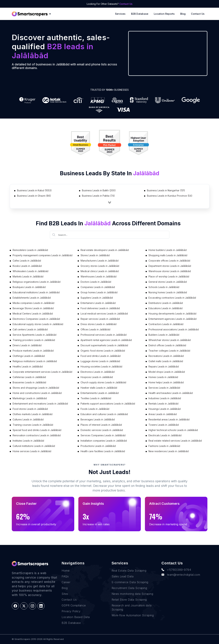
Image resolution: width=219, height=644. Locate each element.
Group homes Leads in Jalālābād (99, 292)
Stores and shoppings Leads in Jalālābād (36, 388)
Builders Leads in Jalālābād (164, 335)
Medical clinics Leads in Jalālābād (100, 271)
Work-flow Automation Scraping (133, 615)
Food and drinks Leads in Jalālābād (101, 356)
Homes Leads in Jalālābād (163, 377)
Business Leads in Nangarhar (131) (166, 190)
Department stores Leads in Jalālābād (170, 266)
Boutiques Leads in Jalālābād (29, 287)
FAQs (65, 576)
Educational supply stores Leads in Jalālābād (38, 324)
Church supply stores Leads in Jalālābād (103, 382)
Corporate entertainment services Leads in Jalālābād (42, 372)
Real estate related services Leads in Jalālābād (175, 441)
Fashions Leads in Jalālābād (164, 446)
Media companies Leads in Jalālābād (33, 303)
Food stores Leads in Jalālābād (30, 409)
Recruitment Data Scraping (129, 588)
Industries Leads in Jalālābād (165, 398)
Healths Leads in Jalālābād (28, 366)
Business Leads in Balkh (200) (99, 190)
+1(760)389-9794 (176, 570)
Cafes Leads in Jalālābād (27, 261)
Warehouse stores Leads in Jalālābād (170, 271)
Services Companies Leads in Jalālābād (103, 435)
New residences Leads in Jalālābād (169, 451)
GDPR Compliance (74, 605)
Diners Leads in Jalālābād (27, 345)
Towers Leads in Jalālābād (164, 425)
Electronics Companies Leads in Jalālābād (36, 319)
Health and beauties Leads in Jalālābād (171, 393)
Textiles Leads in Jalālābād (96, 398)
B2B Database (140, 14)
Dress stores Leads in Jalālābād (98, 324)
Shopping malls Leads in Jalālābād (168, 255)
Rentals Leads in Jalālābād (163, 404)
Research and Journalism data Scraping (132, 607)
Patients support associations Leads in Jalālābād (108, 404)
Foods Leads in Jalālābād (95, 409)
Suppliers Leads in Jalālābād (97, 298)
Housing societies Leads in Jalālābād (101, 366)
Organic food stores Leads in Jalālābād (103, 351)
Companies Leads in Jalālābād (98, 287)
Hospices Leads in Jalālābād (97, 377)
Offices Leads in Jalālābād (95, 329)
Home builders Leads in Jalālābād (168, 250)
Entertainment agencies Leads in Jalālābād (172, 319)
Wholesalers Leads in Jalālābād (30, 271)
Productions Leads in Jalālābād (98, 446)
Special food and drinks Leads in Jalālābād (37, 430)
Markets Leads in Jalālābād (28, 276)
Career (66, 582)
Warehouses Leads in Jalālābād (98, 276)
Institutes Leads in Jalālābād (28, 441)
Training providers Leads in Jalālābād (34, 340)
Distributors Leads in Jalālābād (166, 303)
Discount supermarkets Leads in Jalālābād (104, 345)
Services (120, 14)
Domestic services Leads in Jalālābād (102, 430)
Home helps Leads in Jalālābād (166, 382)
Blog (183, 14)
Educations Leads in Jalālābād (165, 308)
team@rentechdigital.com (181, 575)
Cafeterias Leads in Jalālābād (29, 377)
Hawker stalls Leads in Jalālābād (99, 388)
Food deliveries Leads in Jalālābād (100, 308)
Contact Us (126, 4)
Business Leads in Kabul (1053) (34, 190)
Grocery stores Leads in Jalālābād (100, 266)
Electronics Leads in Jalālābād (98, 372)
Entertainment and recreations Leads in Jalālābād (40, 404)
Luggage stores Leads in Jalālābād (100, 361)
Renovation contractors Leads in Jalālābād (37, 435)
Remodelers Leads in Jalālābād (30, 250)
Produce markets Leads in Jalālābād (33, 351)
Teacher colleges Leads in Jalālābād (169, 351)
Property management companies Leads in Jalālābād (43, 255)
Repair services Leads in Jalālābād (100, 319)
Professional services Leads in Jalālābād (104, 335)
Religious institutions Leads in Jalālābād (35, 361)
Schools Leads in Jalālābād (164, 287)
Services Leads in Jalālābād (164, 388)
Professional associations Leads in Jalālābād (174, 329)
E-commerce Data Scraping (130, 582)
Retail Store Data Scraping (129, 600)
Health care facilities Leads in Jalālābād (103, 451)
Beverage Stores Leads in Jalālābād (33, 308)
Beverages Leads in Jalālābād (98, 419)
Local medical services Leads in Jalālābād (104, 314)
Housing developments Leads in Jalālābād (172, 314)
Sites (65, 594)
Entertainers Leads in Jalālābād (98, 303)
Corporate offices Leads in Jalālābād (169, 261)
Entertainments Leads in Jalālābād (100, 393)
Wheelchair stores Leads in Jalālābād (170, 340)
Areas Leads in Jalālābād (163, 414)
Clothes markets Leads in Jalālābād (33, 414)
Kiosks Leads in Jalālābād (27, 266)
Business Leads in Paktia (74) (98, 196)
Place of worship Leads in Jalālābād (169, 276)
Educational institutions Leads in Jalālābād (36, 292)
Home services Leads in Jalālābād (32, 451)
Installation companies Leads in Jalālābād (104, 441)
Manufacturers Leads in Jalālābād (100, 261)
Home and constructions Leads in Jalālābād (37, 393)
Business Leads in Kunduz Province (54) (170, 196)
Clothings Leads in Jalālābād (29, 356)
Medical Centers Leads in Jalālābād (33, 314)
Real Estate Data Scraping (129, 571)
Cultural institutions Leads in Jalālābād (34, 446)
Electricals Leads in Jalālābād (165, 435)
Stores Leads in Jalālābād (95, 255)
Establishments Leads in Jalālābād (32, 298)
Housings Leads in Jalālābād (165, 409)
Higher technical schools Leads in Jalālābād (173, 430)
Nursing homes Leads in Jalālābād (168, 292)
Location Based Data (76, 617)
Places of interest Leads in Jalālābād (101, 425)
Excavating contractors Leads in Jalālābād (172, 298)
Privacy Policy (71, 611)
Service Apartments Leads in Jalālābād (34, 335)
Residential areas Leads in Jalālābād (169, 419)
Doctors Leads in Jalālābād (96, 282)
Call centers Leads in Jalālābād (30, 329)
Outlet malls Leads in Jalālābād (166, 361)
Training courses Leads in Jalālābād (33, 425)
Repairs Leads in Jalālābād (164, 366)
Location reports (164, 14)
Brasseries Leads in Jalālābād (29, 382)
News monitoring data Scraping (132, 594)
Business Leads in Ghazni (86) (34, 196)
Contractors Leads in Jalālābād (166, 324)
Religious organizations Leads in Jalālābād (37, 282)
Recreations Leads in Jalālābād (166, 356)
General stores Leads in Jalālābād (168, 282)
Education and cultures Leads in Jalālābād (104, 414)
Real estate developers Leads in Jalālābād (105, 250)
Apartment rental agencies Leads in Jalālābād (106, 340)
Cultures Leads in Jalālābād (28, 419)
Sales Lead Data (123, 576)
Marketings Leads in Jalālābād (30, 398)
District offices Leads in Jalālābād (167, 345)
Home (66, 571)
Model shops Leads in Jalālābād (167, 372)
